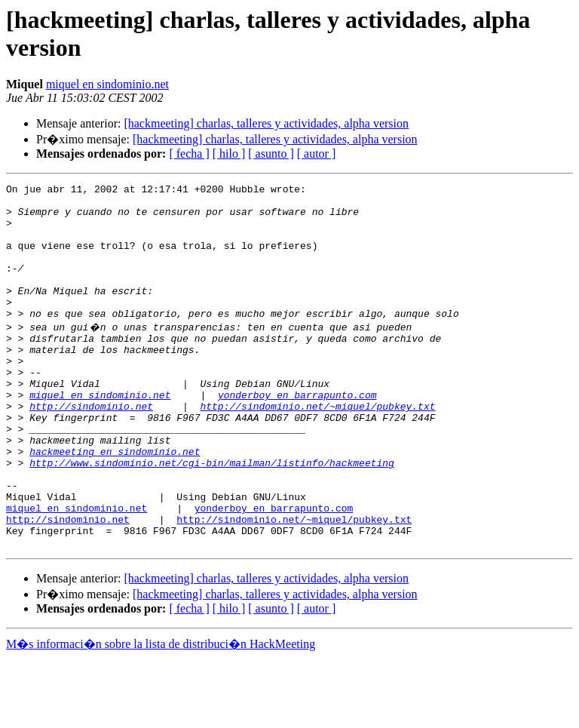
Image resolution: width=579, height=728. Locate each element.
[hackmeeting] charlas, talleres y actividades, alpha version (266, 123)
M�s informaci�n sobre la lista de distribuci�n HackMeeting (161, 714)
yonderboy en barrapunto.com (297, 435)
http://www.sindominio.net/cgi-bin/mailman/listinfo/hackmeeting (212, 517)
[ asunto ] (271, 154)
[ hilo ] (229, 154)
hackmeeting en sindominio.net (115, 503)
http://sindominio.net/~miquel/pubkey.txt (317, 449)
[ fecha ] (189, 154)
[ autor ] (317, 154)
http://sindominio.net (91, 449)
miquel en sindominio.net (107, 84)
